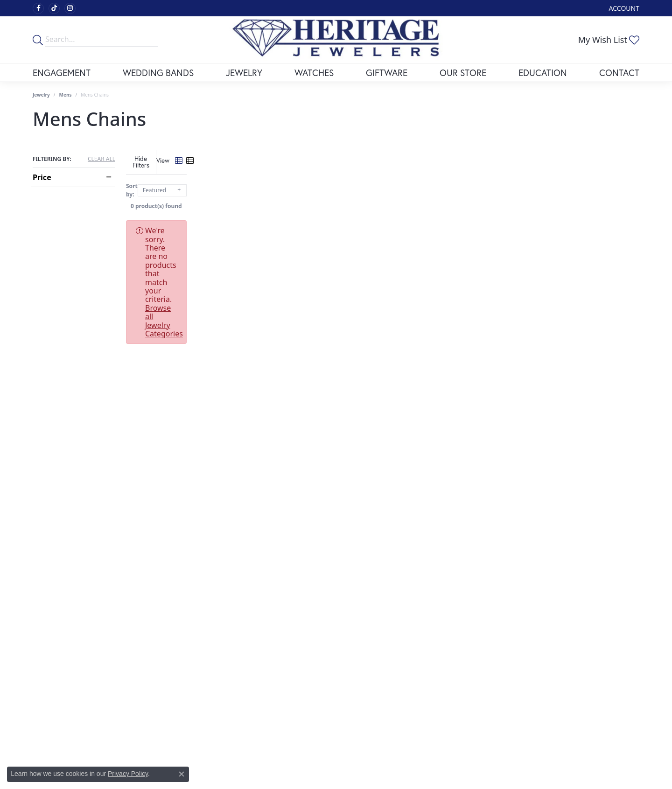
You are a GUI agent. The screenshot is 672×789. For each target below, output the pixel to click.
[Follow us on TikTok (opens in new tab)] (54, 8)
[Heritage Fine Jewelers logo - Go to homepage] (336, 40)
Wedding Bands (158, 73)
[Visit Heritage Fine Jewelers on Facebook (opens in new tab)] (38, 8)
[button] (623, 8)
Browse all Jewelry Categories (406, 223)
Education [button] (543, 73)
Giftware (387, 73)
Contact (619, 73)
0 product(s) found (383, 199)
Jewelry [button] (244, 73)
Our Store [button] (463, 73)
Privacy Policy (128, 774)
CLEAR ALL (101, 159)
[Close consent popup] (182, 774)
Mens (66, 95)
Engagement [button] (62, 73)
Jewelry (41, 95)
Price (42, 177)
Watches (314, 73)
